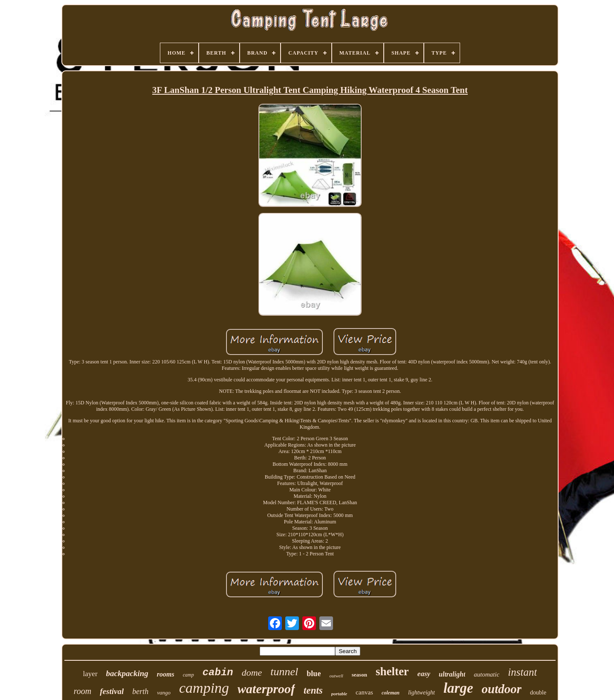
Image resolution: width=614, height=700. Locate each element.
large (458, 688)
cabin (218, 672)
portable (339, 694)
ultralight (452, 674)
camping (204, 688)
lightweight (421, 693)
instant (522, 672)
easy (424, 674)
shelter (392, 671)
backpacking (127, 673)
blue (314, 674)
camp (188, 675)
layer (90, 674)
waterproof (266, 689)
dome (252, 672)
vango (164, 693)
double (538, 693)
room (83, 691)
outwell (336, 676)
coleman (391, 693)
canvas (364, 692)
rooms (166, 674)
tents (313, 690)
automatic (487, 674)
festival (112, 691)
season (359, 675)
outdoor (502, 689)
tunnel (284, 672)
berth (140, 691)
